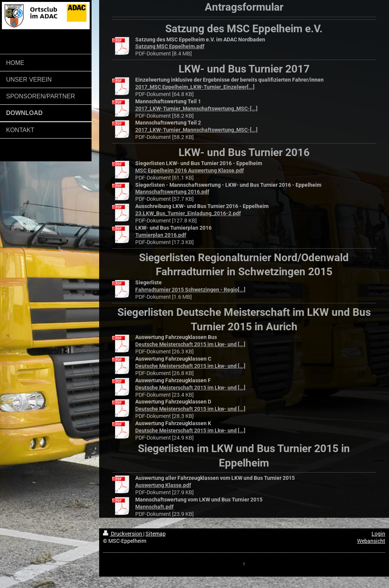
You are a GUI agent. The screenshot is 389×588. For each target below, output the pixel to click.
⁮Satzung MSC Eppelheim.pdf (170, 46)
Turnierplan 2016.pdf (161, 235)
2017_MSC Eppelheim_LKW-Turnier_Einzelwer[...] (195, 87)
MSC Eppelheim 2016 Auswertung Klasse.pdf (190, 170)
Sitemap (156, 534)
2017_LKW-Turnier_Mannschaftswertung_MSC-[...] (196, 109)
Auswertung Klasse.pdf (163, 485)
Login (378, 534)
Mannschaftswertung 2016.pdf (172, 192)
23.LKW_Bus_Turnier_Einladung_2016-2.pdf (188, 213)
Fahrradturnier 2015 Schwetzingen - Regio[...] (190, 290)
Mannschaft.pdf (154, 507)
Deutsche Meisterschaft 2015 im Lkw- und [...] (190, 344)
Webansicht (371, 541)
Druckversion (123, 534)
